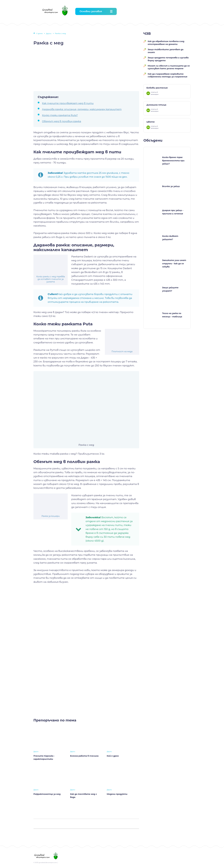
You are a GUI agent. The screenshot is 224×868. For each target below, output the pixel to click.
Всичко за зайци (171, 186)
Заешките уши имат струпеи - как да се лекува (174, 263)
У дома (39, 33)
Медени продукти (117, 794)
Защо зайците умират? (170, 289)
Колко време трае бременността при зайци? (173, 161)
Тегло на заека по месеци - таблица (172, 315)
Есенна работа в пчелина (84, 756)
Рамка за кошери (51, 516)
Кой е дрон (113, 756)
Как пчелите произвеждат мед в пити (68, 103)
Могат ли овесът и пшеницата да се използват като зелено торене (169, 67)
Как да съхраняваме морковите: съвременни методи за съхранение (167, 75)
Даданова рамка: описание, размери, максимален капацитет (82, 109)
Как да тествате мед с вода (84, 796)
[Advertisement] (86, 68)
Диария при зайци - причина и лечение (173, 212)
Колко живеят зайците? (170, 238)
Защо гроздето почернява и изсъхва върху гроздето (168, 59)
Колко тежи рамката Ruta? (60, 115)
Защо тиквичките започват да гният (166, 51)
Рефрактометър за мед (47, 794)
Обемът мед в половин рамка (61, 121)
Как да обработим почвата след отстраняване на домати (166, 43)
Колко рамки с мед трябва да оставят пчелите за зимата (51, 279)
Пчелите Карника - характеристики (44, 757)
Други (49, 33)
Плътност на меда (122, 351)
